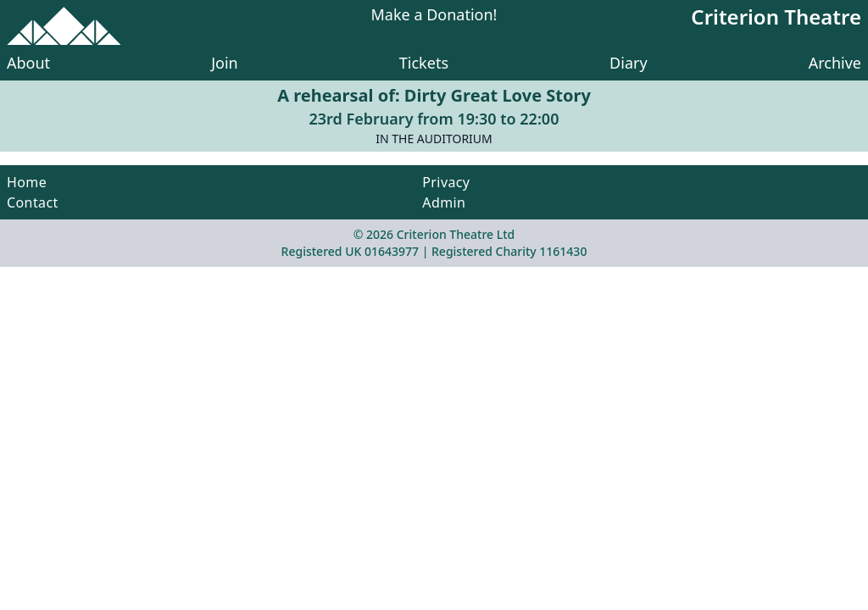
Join (225, 63)
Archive (835, 63)
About (28, 63)
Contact (33, 202)
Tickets (424, 63)
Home (27, 182)
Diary (629, 63)
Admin (444, 202)
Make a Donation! (434, 16)
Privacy (446, 182)
